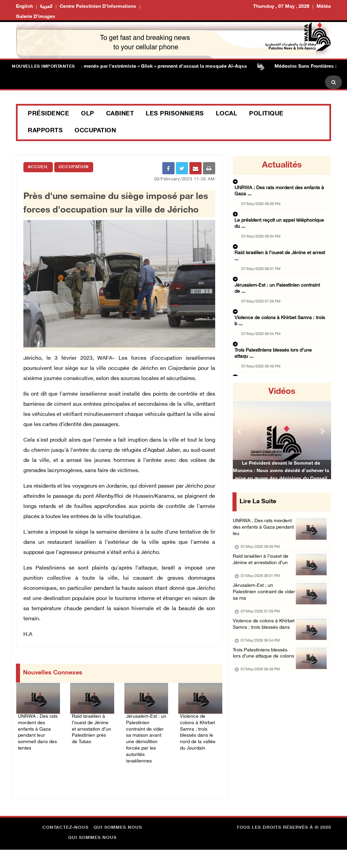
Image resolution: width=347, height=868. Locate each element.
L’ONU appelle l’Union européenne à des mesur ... (279, 321)
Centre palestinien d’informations (98, 7)
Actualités (282, 165)
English (24, 7)
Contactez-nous (65, 846)
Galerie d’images (36, 17)
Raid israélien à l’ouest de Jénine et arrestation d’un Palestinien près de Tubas (91, 735)
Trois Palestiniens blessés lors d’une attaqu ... (279, 294)
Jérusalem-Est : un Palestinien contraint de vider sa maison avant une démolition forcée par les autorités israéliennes (145, 747)
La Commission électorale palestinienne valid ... (281, 363)
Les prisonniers (175, 114)
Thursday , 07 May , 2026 (281, 7)
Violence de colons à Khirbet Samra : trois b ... (280, 273)
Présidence (48, 114)
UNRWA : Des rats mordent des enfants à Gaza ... (279, 189)
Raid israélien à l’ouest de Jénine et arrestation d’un (264, 566)
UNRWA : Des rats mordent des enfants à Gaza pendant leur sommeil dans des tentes (37, 735)
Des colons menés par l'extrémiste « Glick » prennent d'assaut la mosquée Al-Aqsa (155, 66)
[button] (240, 431)
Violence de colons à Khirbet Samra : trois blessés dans (258, 642)
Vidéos (282, 392)
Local (227, 114)
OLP (88, 114)
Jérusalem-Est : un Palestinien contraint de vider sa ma (262, 602)
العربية (46, 7)
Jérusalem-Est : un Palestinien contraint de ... (279, 252)
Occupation (95, 131)
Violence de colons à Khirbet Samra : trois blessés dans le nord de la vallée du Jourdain (200, 735)
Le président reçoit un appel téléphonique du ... (281, 210)
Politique (266, 114)
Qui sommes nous (118, 846)
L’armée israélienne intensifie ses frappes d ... (279, 342)
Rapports (45, 131)
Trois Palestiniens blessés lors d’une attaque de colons (264, 682)
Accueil (38, 167)
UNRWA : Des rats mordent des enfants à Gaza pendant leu (260, 530)
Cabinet (120, 114)
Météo (324, 7)
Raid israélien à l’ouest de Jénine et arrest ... (278, 231)
